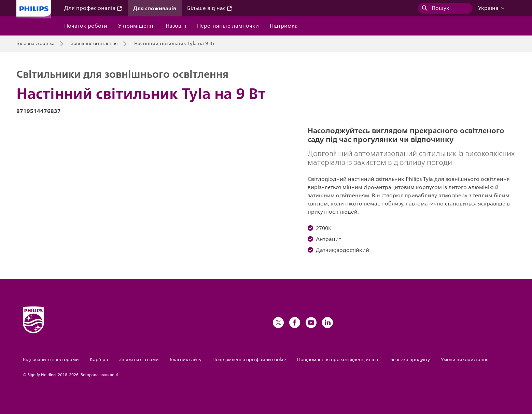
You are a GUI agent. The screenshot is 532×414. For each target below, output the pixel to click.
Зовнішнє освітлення (94, 44)
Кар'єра (99, 360)
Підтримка (284, 26)
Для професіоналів (93, 8)
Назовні (176, 26)
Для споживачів (155, 8)
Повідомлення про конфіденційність (338, 360)
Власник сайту (186, 360)
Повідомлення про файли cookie (249, 360)
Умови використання (465, 360)
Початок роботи (86, 26)
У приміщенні (136, 26)
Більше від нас (210, 8)
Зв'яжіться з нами (139, 360)
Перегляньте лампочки (228, 26)
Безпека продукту (410, 360)
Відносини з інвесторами (51, 360)
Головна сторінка (36, 44)
